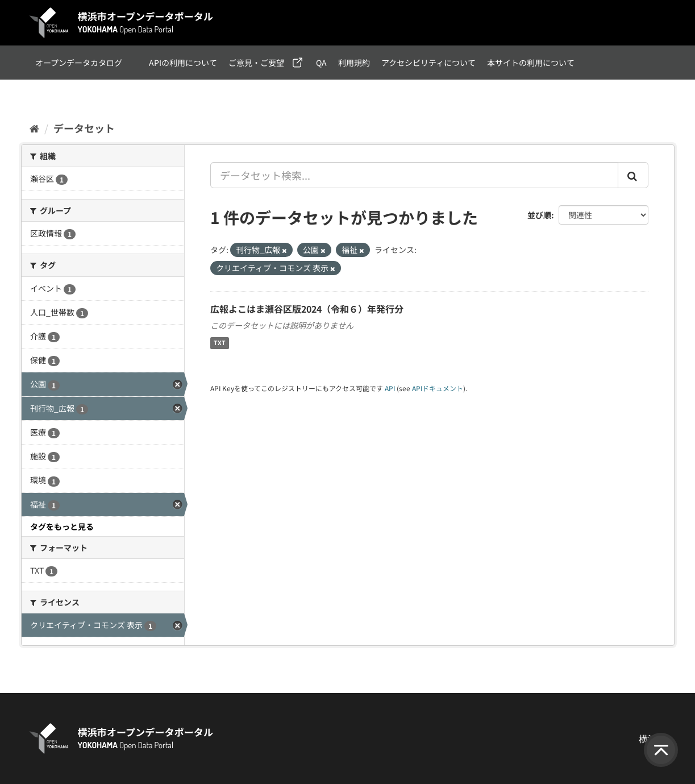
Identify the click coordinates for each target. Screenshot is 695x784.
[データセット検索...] (414, 175)
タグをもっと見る (62, 526)
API (390, 388)
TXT (220, 343)
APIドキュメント (438, 388)
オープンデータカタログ (79, 63)
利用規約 (354, 63)
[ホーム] (34, 128)
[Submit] (633, 175)
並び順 (539, 215)
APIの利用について (183, 63)
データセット (84, 128)
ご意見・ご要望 (256, 63)
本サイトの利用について (531, 63)
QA (321, 63)
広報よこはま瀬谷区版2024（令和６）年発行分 (307, 309)
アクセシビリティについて (428, 63)
